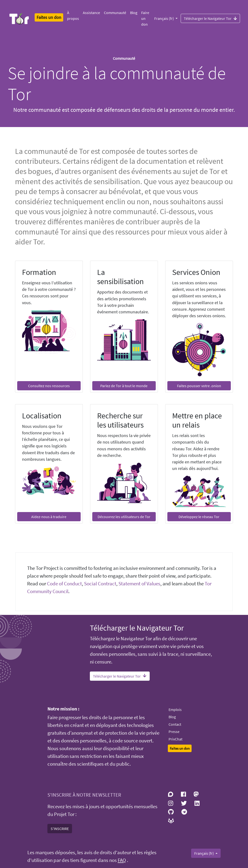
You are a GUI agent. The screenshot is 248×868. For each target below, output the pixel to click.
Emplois (175, 709)
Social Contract (100, 584)
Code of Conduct (64, 584)
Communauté (115, 13)
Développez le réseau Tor (199, 517)
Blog (134, 13)
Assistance (91, 13)
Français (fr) (164, 18)
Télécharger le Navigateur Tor (210, 18)
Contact (175, 724)
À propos (73, 15)
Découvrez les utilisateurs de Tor (124, 517)
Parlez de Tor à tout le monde (124, 386)
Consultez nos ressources (49, 386)
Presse (174, 732)
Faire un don (145, 18)
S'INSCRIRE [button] (60, 829)
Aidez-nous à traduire (49, 517)
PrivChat (175, 739)
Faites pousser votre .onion (199, 386)
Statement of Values (139, 584)
